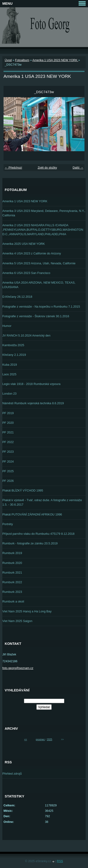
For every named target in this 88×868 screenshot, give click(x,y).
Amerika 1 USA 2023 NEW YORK (55, 60)
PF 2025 (8, 471)
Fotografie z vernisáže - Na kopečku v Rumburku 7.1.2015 (41, 307)
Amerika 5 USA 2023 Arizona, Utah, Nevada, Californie (39, 263)
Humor (7, 326)
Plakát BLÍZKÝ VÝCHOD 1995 (23, 490)
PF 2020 (8, 423)
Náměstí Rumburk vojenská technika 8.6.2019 (33, 403)
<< (26, 739)
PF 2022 (8, 442)
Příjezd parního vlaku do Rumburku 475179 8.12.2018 (38, 534)
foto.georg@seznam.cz (18, 668)
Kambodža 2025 (13, 345)
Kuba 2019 (10, 365)
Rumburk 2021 (12, 573)
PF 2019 (8, 413)
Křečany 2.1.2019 (14, 355)
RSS (60, 861)
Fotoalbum (22, 60)
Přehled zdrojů (12, 774)
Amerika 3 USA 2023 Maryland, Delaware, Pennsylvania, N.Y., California (44, 213)
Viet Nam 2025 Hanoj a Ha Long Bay (27, 611)
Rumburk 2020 (12, 563)
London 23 (10, 394)
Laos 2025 (9, 374)
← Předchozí (13, 168)
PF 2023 (8, 452)
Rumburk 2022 (12, 582)
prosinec (40, 739)
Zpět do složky (47, 168)
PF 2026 (8, 481)
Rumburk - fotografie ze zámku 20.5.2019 (30, 543)
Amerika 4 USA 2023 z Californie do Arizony (32, 253)
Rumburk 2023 (12, 592)
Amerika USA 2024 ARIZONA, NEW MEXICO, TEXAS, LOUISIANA (39, 285)
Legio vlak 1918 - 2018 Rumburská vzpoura (31, 384)
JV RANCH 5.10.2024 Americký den (26, 335)
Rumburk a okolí (13, 601)
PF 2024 (8, 462)
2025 (50, 739)
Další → (78, 168)
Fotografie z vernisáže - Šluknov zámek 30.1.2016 (36, 316)
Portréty (8, 524)
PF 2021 (8, 432)
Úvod (8, 60)
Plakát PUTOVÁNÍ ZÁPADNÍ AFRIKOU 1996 (32, 514)
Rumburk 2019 (12, 553)
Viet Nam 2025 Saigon (17, 621)
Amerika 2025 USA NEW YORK (24, 244)
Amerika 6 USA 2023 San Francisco (26, 273)
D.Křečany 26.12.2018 (17, 297)
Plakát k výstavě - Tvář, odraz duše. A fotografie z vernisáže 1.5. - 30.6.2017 (42, 502)
